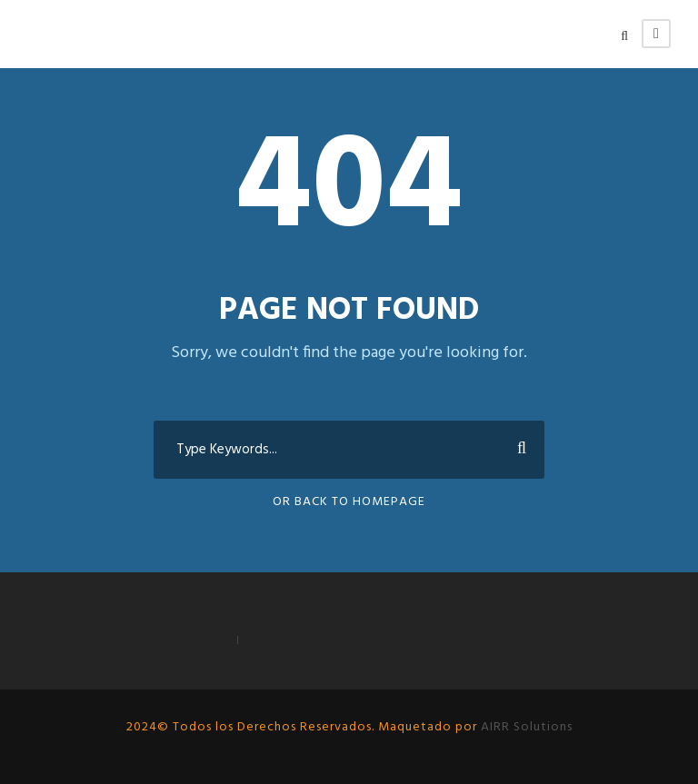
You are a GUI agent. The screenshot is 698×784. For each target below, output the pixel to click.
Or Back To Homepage (349, 502)
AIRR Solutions (525, 727)
